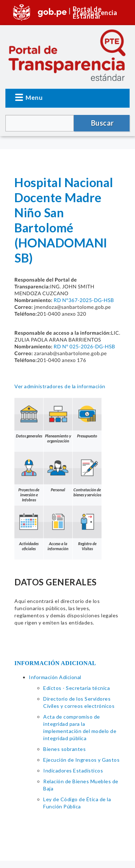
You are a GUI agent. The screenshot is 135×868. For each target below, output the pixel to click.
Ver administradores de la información (60, 386)
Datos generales (29, 418)
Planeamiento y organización (58, 421)
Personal (58, 472)
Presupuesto (87, 418)
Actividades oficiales (29, 528)
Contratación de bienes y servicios (87, 474)
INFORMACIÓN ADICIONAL (55, 663)
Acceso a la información (58, 528)
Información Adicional (55, 677)
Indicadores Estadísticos (73, 770)
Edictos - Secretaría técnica (76, 688)
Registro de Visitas (87, 528)
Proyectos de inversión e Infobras (29, 477)
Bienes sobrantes (64, 749)
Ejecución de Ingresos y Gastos (81, 760)
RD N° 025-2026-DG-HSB (84, 346)
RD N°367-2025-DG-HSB (84, 300)
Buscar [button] (103, 123)
